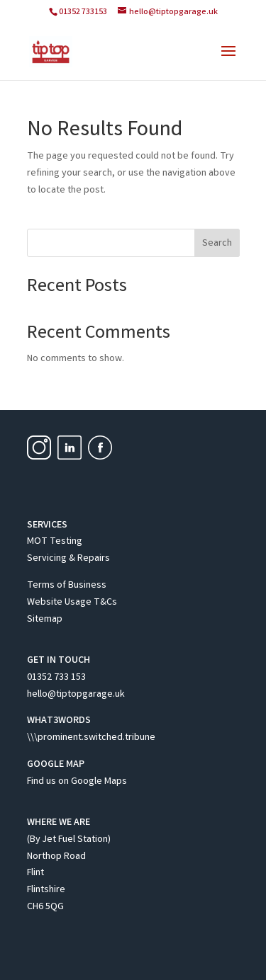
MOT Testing (55, 542)
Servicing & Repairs (68, 559)
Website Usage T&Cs (72, 603)
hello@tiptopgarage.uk (76, 695)
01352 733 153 (56, 678)
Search (217, 244)
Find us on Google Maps (77, 782)
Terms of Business (67, 586)
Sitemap (45, 620)
